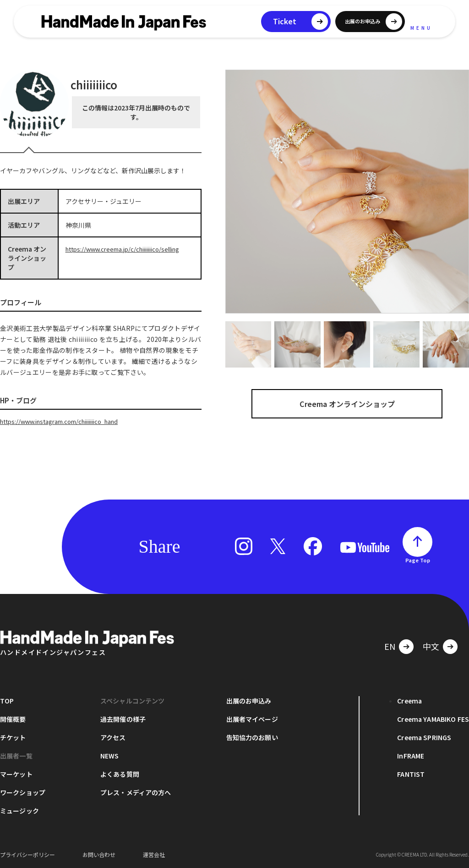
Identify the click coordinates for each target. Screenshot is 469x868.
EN (390, 646)
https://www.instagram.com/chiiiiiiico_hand (68, 421)
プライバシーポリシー (27, 854)
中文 (431, 646)
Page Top (418, 560)
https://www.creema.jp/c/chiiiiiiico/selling (129, 249)
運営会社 (154, 854)
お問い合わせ (99, 854)
